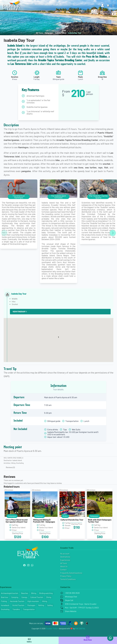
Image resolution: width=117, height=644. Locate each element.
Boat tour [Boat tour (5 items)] (5, 597)
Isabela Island (61, 33)
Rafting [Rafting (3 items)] (41, 605)
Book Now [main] (88, 638)
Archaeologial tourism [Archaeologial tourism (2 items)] (10, 593)
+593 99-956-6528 (72, 593)
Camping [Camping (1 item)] (15, 597)
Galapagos (49, 33)
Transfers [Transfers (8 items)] (16, 609)
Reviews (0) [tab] (10, 467)
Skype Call (69, 600)
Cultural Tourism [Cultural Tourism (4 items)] (37, 597)
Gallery (29, 640)
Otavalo (68, 525)
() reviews (9, 490)
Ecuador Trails (51, 628)
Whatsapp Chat (71, 597)
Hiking (13, 463)
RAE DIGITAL (80, 628)
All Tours (39, 33)
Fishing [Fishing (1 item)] (4, 601)
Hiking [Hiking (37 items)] (45, 601)
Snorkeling (20, 463)
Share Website (71, 611)
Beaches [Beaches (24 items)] (25, 593)
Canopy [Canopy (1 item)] (24, 597)
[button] (58, 338)
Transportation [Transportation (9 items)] (29, 609)
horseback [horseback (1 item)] (5, 605)
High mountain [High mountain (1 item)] (33, 601)
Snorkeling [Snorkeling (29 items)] (5, 609)
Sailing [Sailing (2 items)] (50, 605)
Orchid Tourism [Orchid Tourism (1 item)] (18, 605)
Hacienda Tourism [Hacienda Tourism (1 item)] (17, 601)
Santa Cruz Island (19, 527)
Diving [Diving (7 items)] (49, 597)
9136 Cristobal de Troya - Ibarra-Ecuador (81, 604)
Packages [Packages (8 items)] (31, 605)
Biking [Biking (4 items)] (34, 593)
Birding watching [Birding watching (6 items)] (46, 593)
